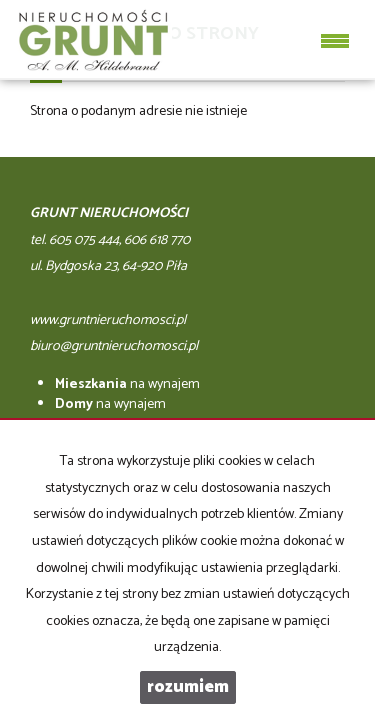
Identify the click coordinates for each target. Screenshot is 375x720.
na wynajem (127, 384)
